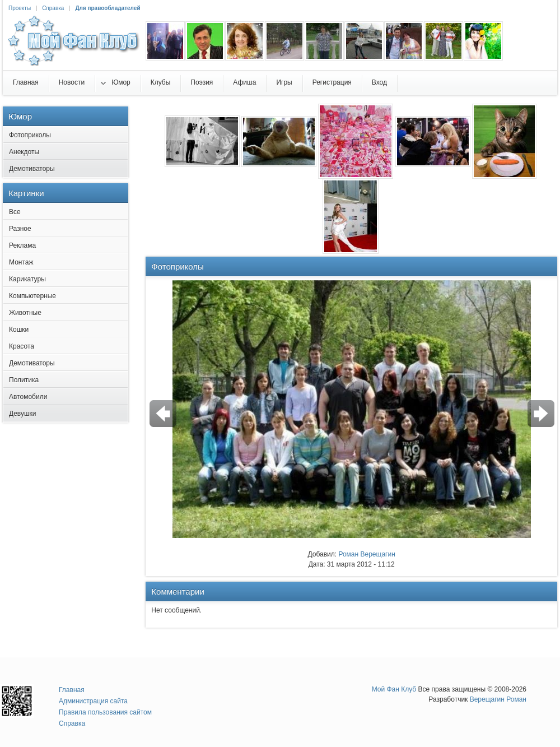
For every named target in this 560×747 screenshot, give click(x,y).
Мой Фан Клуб (394, 689)
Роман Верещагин (367, 554)
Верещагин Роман (498, 699)
